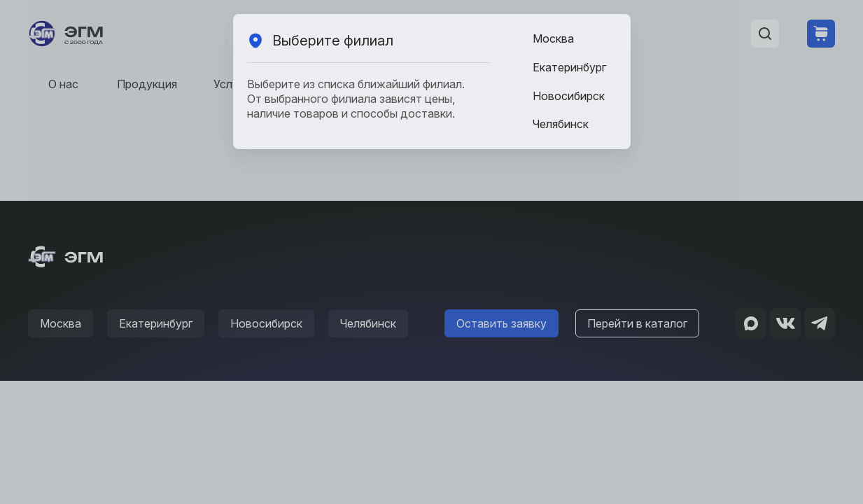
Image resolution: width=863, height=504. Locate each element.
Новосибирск (569, 96)
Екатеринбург (569, 67)
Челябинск (561, 124)
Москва (553, 38)
